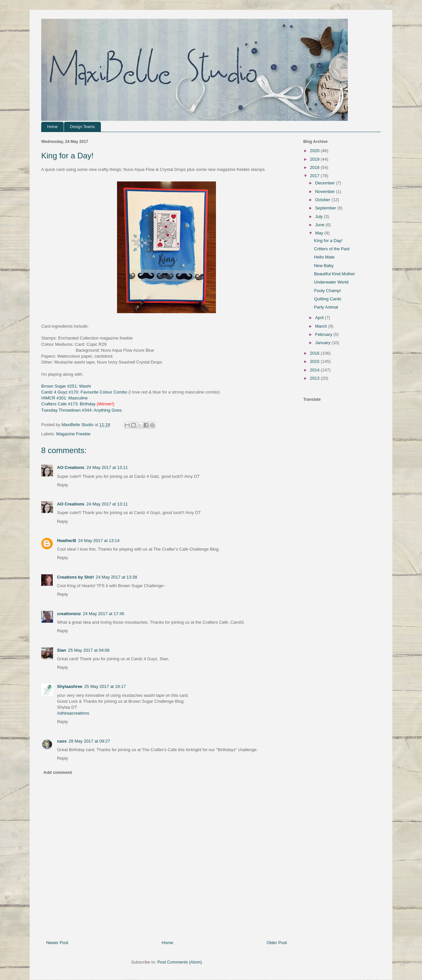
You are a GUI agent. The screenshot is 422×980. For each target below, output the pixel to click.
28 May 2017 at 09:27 (89, 741)
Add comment (58, 772)
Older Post (277, 943)
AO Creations (71, 467)
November (326, 191)
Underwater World (331, 282)
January (323, 343)
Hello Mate (324, 257)
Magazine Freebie (74, 434)
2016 (315, 353)
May (320, 233)
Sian (61, 650)
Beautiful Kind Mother (334, 274)
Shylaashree (70, 686)
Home (52, 127)
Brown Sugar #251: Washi (66, 386)
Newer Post (57, 943)
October (323, 200)
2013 (315, 378)
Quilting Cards (327, 299)
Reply (62, 485)
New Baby (324, 266)
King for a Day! (328, 241)
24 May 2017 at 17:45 (104, 614)
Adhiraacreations (73, 713)
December (326, 183)
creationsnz (69, 614)
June (320, 225)
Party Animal (326, 307)
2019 (315, 159)
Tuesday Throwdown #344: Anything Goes (81, 410)
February (324, 334)
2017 (315, 176)
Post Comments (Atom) (180, 962)
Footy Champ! (327, 291)
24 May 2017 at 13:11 (107, 467)
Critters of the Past (332, 249)
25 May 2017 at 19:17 (105, 686)
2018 (315, 167)
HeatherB (67, 541)
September (326, 208)
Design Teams (82, 127)
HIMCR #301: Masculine (64, 398)
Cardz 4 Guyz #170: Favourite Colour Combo (84, 392)
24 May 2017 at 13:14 (99, 541)
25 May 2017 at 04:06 (89, 650)
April (320, 318)
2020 (315, 151)
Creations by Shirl (75, 577)
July (320, 217)
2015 (315, 361)
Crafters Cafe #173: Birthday (68, 404)
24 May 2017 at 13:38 (116, 577)
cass (62, 741)
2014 (315, 370)
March (322, 326)
